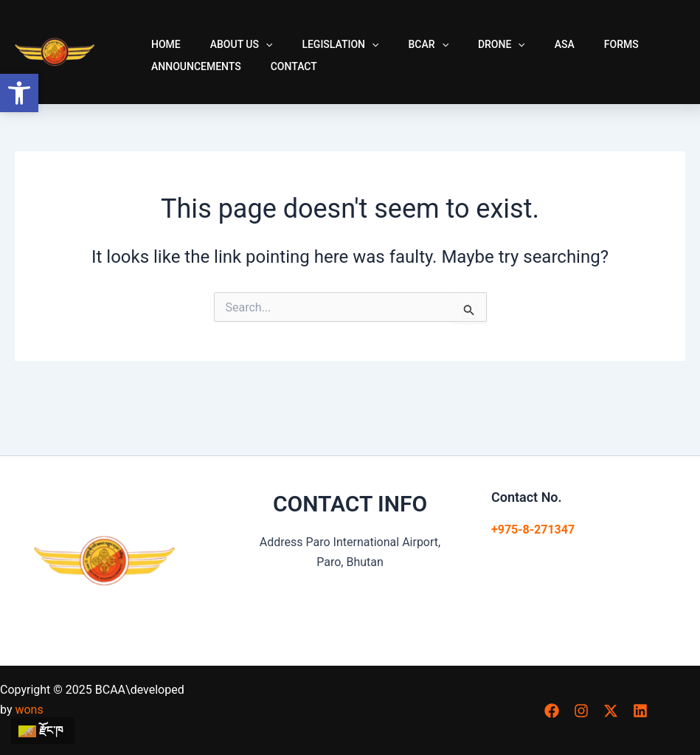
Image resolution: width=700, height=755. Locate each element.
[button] (19, 93)
